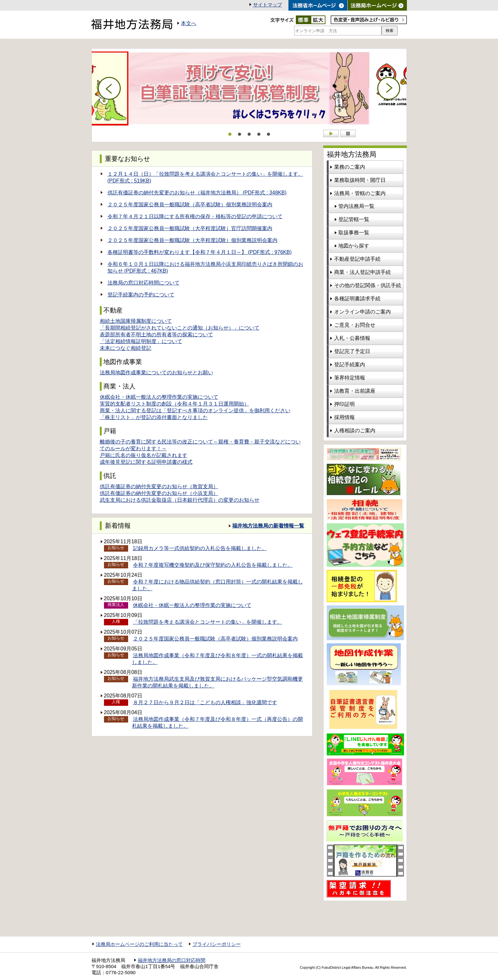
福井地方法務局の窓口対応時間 (172, 960)
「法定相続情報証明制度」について (141, 341)
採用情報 (344, 417)
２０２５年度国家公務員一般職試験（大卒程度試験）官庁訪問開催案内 (190, 228)
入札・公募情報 (352, 338)
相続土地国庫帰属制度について (136, 321)
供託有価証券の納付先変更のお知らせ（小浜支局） (159, 493)
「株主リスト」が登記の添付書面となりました (154, 417)
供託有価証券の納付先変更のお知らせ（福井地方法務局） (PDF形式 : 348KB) (197, 193)
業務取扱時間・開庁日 (360, 180)
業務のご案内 (350, 167)
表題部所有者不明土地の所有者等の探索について (156, 335)
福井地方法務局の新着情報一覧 (268, 526)
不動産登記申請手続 (357, 259)
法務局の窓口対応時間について (144, 283)
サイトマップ (268, 5)
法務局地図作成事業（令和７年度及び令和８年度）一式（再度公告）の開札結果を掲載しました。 (217, 723)
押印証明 (344, 404)
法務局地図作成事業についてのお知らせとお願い (156, 373)
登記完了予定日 (352, 351)
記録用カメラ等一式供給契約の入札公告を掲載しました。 (200, 548)
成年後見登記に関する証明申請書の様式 (146, 462)
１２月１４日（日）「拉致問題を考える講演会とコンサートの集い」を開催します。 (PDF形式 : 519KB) (205, 177)
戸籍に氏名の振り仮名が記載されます (144, 455)
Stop (348, 133)
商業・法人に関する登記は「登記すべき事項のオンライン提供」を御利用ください (195, 411)
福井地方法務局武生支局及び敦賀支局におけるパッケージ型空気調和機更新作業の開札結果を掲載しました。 (217, 682)
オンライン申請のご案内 (362, 312)
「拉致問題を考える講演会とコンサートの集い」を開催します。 (208, 622)
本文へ (189, 23)
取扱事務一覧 (354, 233)
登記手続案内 (350, 364)
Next (389, 89)
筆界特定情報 (350, 378)
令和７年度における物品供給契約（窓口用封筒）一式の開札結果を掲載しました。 (217, 585)
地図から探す (354, 246)
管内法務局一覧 (356, 206)
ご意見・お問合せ (355, 325)
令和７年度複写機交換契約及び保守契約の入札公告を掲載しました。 (213, 565)
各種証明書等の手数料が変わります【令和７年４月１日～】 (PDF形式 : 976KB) (200, 252)
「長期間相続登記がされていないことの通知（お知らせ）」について (180, 328)
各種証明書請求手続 (357, 299)
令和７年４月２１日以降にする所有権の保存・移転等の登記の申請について (195, 216)
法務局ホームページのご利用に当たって (139, 944)
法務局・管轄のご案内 (360, 193)
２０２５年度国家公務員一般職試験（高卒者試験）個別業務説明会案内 (190, 205)
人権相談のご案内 (355, 430)
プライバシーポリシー (217, 944)
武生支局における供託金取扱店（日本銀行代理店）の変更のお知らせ (180, 500)
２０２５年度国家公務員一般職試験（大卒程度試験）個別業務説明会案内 (193, 240)
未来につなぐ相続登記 (126, 348)
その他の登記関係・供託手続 (368, 285)
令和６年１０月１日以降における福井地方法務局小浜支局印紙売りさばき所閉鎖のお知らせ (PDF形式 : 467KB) (205, 267)
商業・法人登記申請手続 (362, 272)
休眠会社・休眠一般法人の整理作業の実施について (159, 397)
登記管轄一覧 (354, 219)
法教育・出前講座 (355, 391)
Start (331, 133)
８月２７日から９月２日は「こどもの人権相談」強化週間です (205, 702)
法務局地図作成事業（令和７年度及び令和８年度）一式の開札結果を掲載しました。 (217, 659)
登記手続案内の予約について (141, 295)
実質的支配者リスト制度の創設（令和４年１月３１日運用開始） (174, 404)
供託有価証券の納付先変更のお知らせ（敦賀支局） (159, 486)
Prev (109, 89)
